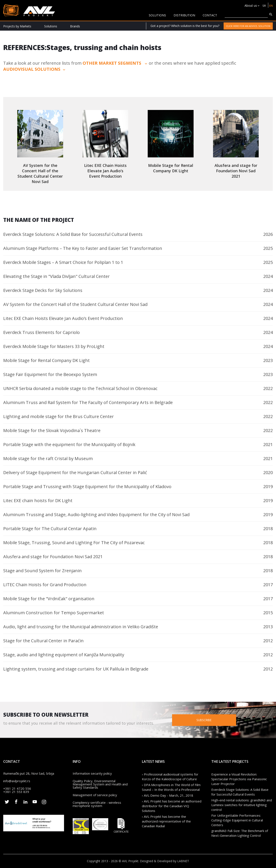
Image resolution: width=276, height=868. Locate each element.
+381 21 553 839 (16, 792)
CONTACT (210, 15)
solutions (157, 15)
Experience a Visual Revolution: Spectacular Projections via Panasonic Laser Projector (239, 779)
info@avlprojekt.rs (17, 781)
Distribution (184, 15)
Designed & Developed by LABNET (165, 861)
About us (250, 5)
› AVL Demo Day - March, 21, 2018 (168, 795)
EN (271, 5)
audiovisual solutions (35, 69)
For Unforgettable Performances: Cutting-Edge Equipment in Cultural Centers (237, 820)
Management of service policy (95, 795)
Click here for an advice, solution (248, 26)
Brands (75, 26)
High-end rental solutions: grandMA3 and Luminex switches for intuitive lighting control (242, 805)
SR (263, 5)
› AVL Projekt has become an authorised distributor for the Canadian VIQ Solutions (172, 806)
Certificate (121, 826)
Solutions (51, 26)
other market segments (115, 63)
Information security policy (92, 773)
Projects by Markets (17, 26)
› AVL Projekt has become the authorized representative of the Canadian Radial (166, 821)
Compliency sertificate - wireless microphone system (97, 804)
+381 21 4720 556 (17, 788)
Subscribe (218, 720)
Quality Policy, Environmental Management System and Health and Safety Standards (100, 784)
